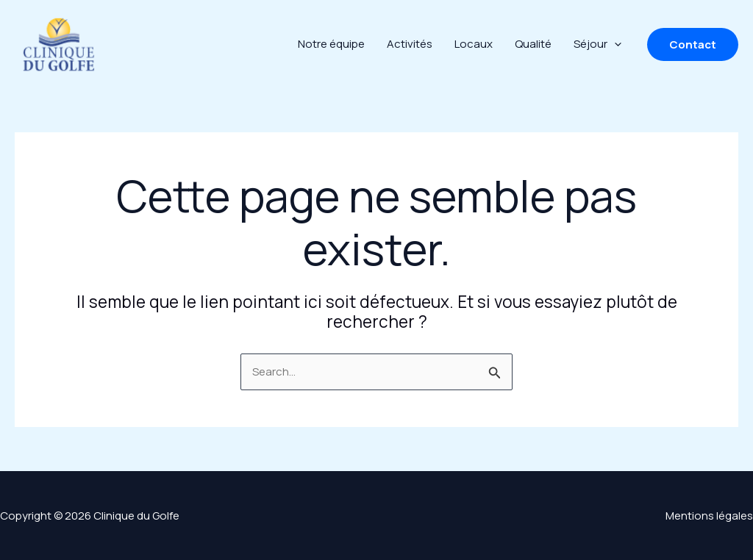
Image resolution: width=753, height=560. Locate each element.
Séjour (597, 44)
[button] (693, 44)
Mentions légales (709, 516)
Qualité (533, 44)
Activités (410, 44)
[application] (614, 44)
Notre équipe (331, 44)
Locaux (474, 44)
